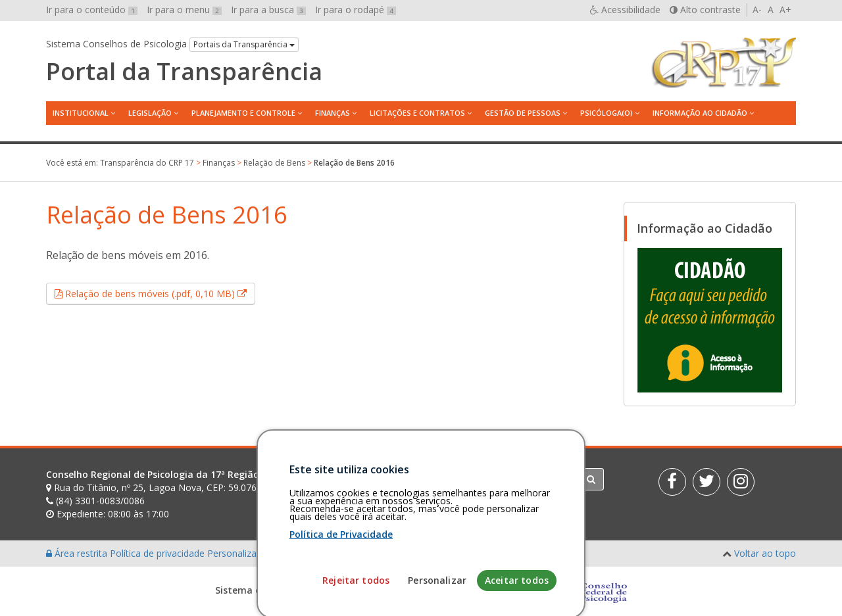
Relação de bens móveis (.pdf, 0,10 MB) (159, 293)
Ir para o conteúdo (92, 10)
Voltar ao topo (765, 553)
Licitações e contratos (417, 113)
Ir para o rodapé (356, 10)
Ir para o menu (184, 10)
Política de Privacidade (341, 588)
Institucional (81, 113)
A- (757, 10)
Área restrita (78, 553)
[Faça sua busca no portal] (473, 479)
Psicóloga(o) (607, 113)
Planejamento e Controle (243, 113)
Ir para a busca (268, 10)
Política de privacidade (159, 553)
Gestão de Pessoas (523, 113)
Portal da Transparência (184, 72)
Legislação (150, 113)
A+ (785, 10)
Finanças (333, 113)
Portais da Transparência (244, 44)
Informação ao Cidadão (700, 113)
